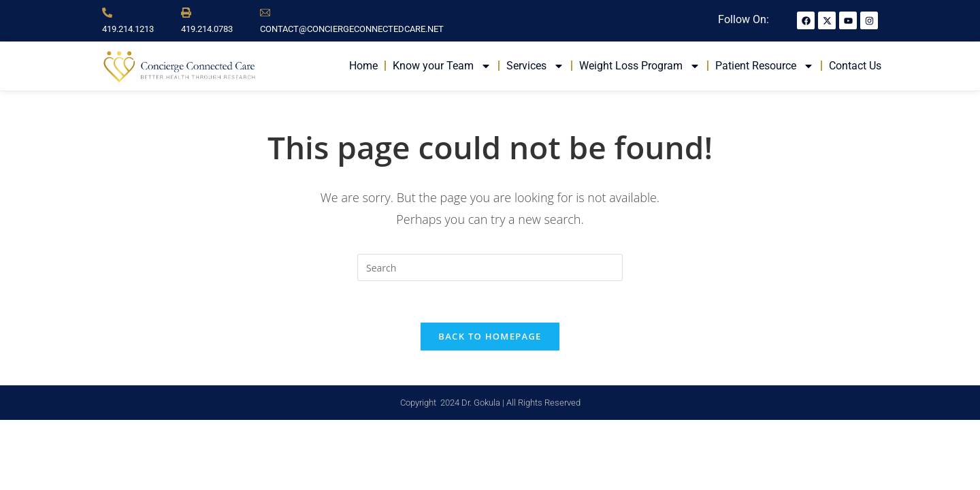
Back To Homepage (490, 336)
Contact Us (855, 66)
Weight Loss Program (640, 66)
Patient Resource (765, 66)
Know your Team (442, 66)
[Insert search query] (490, 267)
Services (535, 66)
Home (363, 66)
